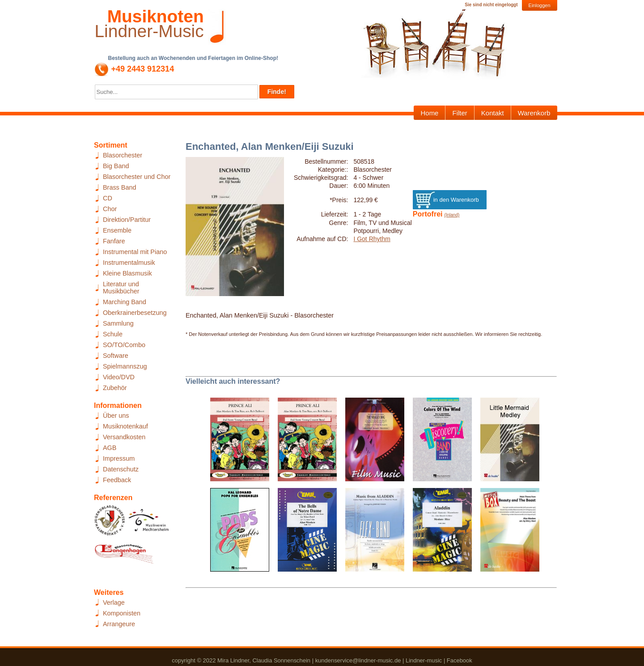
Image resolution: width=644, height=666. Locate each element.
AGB (110, 448)
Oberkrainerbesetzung (135, 313)
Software (116, 356)
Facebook (460, 660)
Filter (460, 113)
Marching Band (125, 302)
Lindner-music (424, 660)
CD (108, 198)
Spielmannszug (125, 366)
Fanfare (114, 241)
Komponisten (122, 613)
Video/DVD (119, 377)
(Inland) (452, 215)
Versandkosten (124, 437)
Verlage (114, 602)
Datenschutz (121, 469)
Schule (113, 334)
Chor (110, 209)
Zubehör (115, 388)
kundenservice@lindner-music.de (358, 660)
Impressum (119, 458)
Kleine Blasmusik (127, 273)
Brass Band (119, 187)
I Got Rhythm (372, 239)
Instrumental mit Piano (135, 252)
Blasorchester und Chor (137, 177)
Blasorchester (123, 155)
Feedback (117, 480)
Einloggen (540, 5)
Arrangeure (119, 624)
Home (429, 113)
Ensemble (117, 230)
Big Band (116, 166)
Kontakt (493, 113)
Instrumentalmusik (129, 263)
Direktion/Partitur (127, 220)
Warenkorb (534, 113)
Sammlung (118, 323)
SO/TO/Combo (124, 345)
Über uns (116, 416)
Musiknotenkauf (125, 426)
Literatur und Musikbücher (121, 288)
